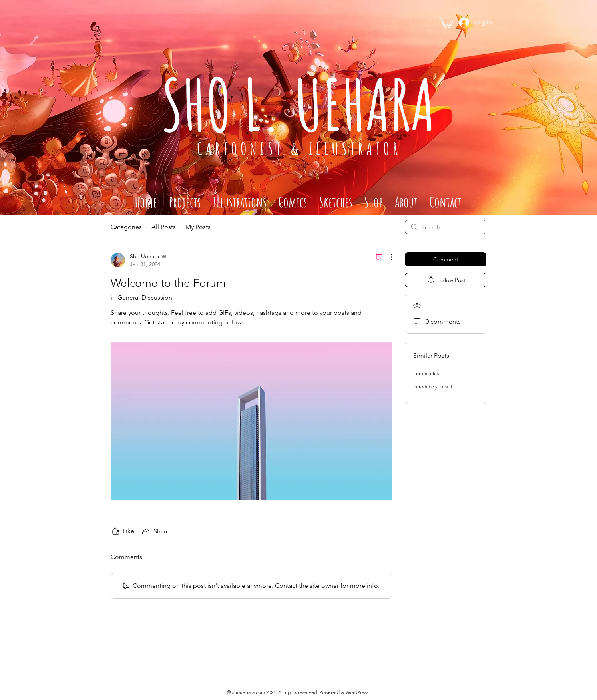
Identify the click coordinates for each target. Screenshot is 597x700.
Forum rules (426, 373)
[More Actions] (387, 257)
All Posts (164, 227)
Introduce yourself (433, 387)
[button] (446, 22)
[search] (446, 227)
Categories (126, 227)
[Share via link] (155, 531)
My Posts (198, 227)
